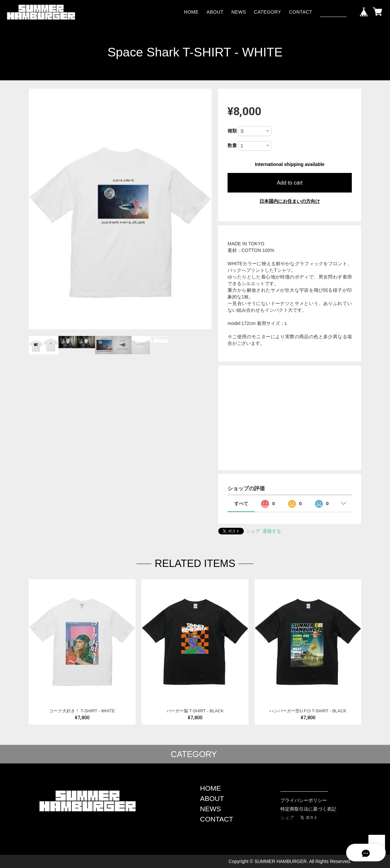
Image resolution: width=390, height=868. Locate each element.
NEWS (239, 12)
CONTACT (301, 12)
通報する (272, 531)
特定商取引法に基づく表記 (308, 809)
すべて (241, 504)
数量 (232, 145)
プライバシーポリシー (304, 800)
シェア (253, 531)
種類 (232, 131)
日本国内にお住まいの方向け (290, 201)
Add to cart (290, 183)
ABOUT (215, 12)
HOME (191, 12)
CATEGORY (268, 12)
